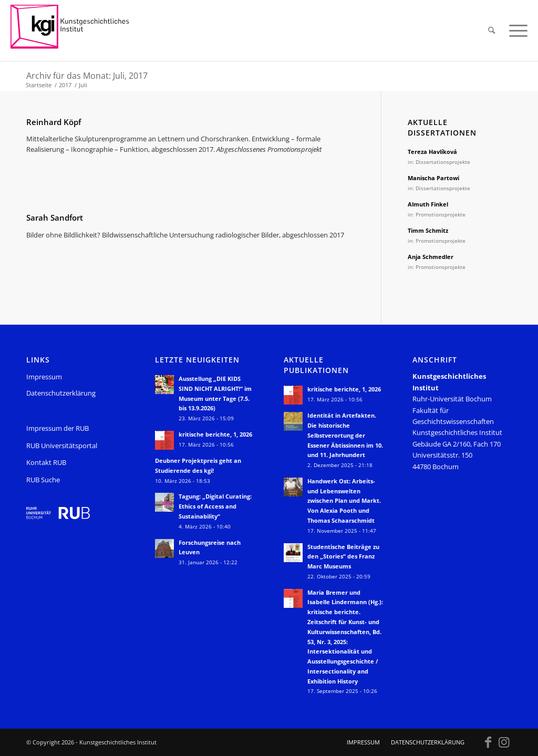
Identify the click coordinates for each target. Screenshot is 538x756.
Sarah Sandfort (55, 218)
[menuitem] (492, 30)
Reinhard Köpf (54, 122)
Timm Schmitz (428, 230)
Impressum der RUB (58, 428)
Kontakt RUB (46, 462)
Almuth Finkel (428, 204)
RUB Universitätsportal (62, 446)
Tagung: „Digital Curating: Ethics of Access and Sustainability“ (215, 506)
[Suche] (492, 30)
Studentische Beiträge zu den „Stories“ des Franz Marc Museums (343, 557)
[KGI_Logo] (77, 30)
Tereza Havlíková (432, 152)
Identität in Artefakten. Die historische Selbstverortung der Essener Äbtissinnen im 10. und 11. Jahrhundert (345, 435)
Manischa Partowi (433, 178)
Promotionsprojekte (441, 214)
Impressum (44, 377)
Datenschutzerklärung (61, 393)
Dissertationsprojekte (443, 162)
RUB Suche (43, 480)
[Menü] (515, 30)
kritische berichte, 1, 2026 (215, 434)
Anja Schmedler (431, 257)
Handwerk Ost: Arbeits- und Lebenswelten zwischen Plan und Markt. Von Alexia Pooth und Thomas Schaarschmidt (344, 501)
